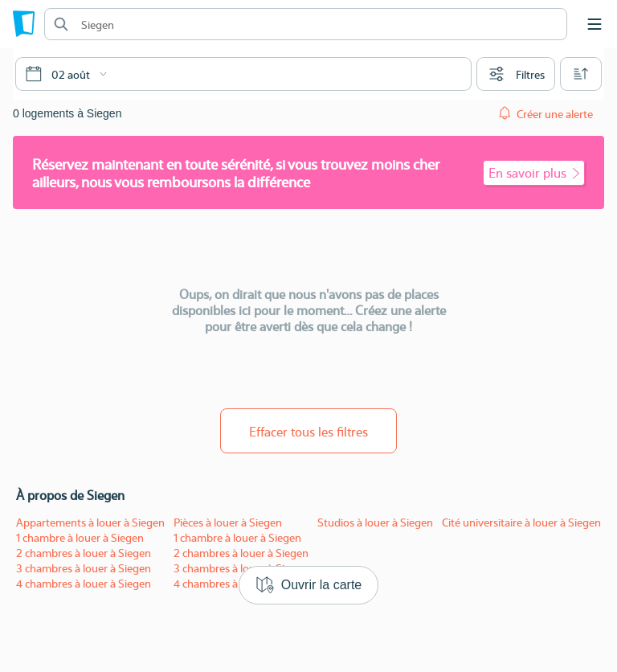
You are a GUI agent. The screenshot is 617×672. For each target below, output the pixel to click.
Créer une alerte (555, 113)
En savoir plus (534, 172)
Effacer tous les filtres (308, 431)
